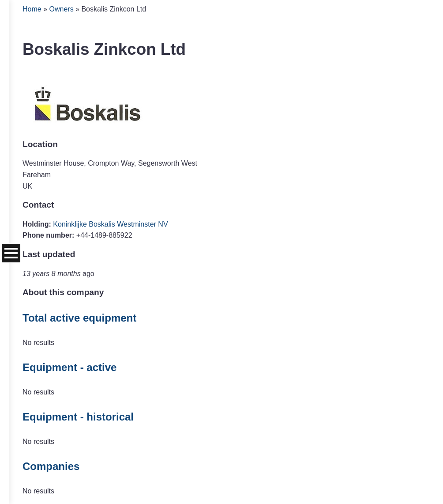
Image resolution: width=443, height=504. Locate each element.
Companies (51, 466)
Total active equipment (79, 318)
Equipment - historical (78, 417)
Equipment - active (69, 367)
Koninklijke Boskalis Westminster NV (110, 224)
